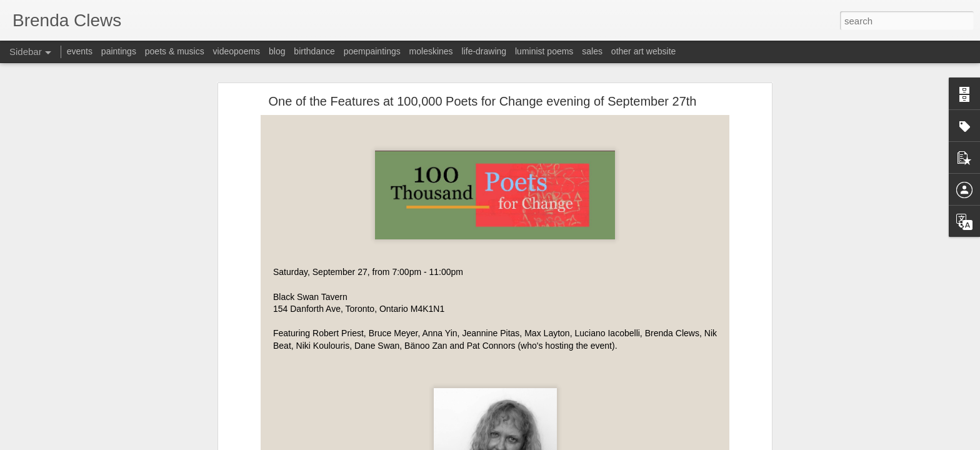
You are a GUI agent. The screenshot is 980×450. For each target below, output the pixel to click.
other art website (644, 51)
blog (277, 51)
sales (592, 51)
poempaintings (372, 51)
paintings (119, 51)
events (80, 51)
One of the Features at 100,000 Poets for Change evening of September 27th (483, 101)
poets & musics (175, 51)
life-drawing (484, 51)
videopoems (237, 51)
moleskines (431, 51)
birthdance (314, 51)
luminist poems (544, 51)
